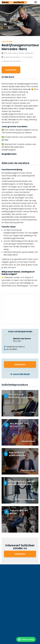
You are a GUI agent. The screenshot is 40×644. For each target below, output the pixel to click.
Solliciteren (11, 70)
